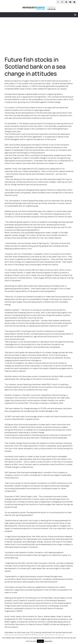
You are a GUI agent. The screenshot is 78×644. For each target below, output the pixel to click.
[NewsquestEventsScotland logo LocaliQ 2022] (39, 8)
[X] (58, 2)
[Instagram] (62, 2)
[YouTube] (70, 2)
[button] (75, 15)
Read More (48, 641)
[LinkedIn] (66, 2)
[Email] (74, 2)
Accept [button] (40, 641)
